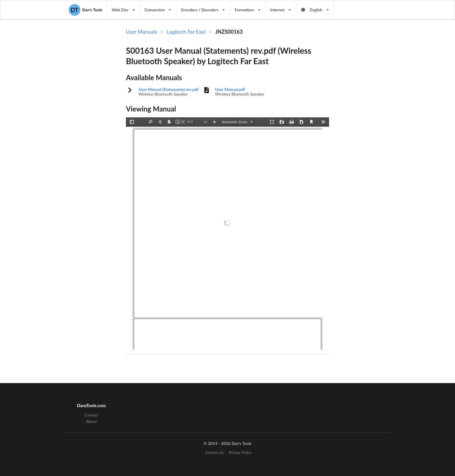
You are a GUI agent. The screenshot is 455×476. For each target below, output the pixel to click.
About (91, 421)
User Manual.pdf (230, 89)
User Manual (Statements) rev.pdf (168, 89)
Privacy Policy (240, 453)
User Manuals (141, 32)
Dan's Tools (86, 10)
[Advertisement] (378, 123)
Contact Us (215, 453)
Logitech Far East (186, 32)
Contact (92, 415)
